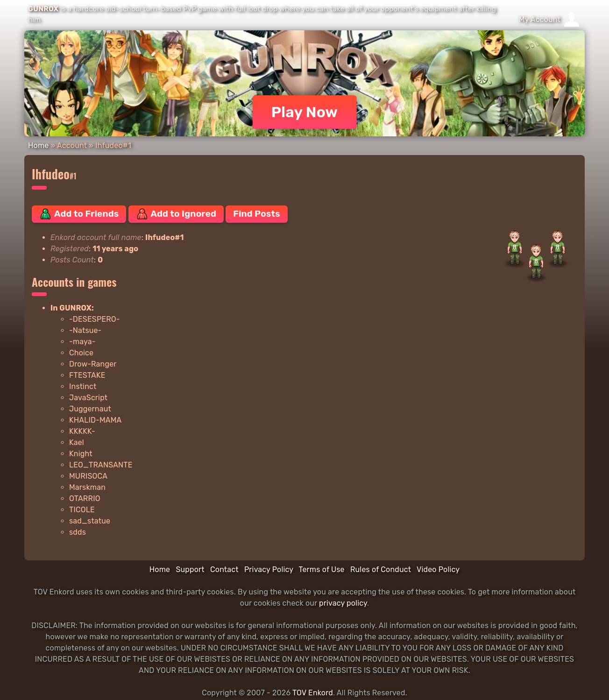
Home (38, 145)
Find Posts (256, 214)
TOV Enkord (313, 693)
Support (190, 569)
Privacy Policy (269, 569)
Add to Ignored (176, 214)
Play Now (305, 112)
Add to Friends (79, 214)
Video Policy (438, 569)
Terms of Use (322, 569)
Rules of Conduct (381, 569)
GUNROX (43, 9)
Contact (224, 569)
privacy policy (343, 603)
